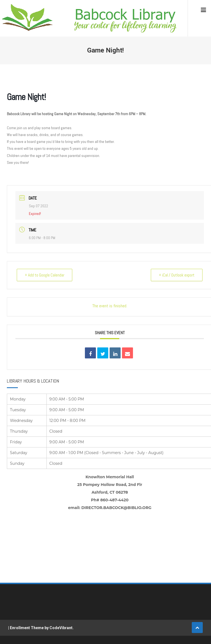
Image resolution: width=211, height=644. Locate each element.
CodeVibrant (61, 628)
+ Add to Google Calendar (45, 275)
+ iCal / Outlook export (177, 275)
